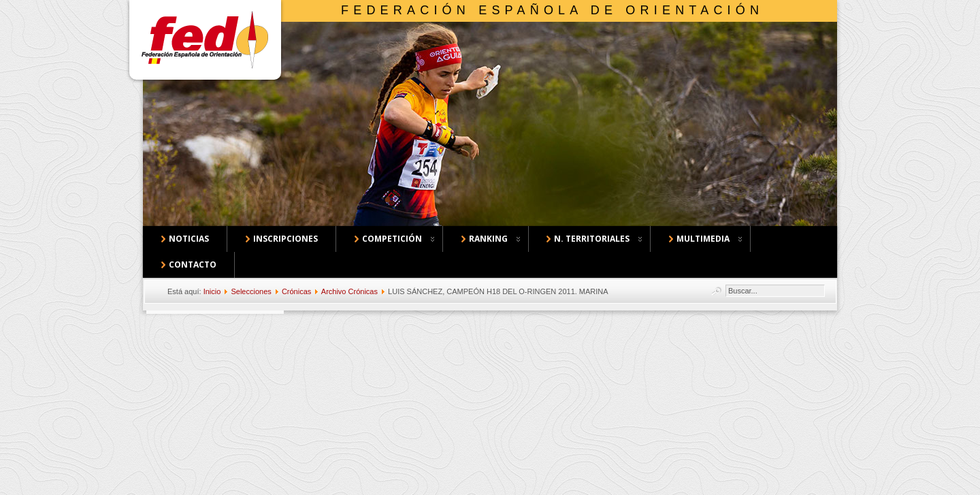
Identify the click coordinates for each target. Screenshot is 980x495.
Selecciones (251, 291)
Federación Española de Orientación (552, 10)
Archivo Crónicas (349, 291)
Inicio (212, 291)
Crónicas (296, 291)
